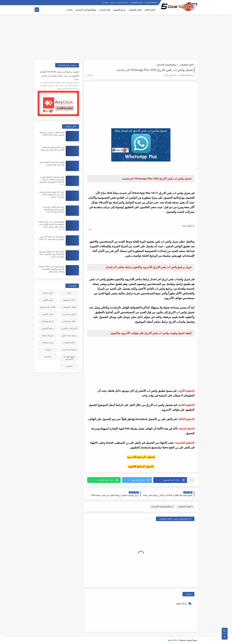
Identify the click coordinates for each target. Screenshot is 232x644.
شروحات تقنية (48, 335)
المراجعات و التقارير (69, 328)
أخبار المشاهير (69, 300)
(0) (90, 75)
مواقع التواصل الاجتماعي (86, 10)
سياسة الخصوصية (136, 2)
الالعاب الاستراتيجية (47, 307)
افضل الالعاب (150, 10)
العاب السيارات (69, 321)
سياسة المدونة (123, 2)
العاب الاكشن (47, 314)
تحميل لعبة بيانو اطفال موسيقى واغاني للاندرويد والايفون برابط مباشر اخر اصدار (51, 254)
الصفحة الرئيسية (151, 2)
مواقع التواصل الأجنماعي (166, 65)
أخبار (69, 293)
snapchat (69, 366)
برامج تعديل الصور (69, 335)
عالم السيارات (105, 10)
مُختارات (48, 350)
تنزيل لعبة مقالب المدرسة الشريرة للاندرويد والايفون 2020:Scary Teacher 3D (54, 209)
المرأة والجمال (47, 321)
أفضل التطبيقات (186, 65)
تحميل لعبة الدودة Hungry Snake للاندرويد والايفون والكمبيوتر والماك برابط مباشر (51, 269)
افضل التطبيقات (135, 10)
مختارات (69, 10)
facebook (48, 357)
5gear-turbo (172, 640)
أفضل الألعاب (48, 300)
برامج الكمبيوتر (119, 10)
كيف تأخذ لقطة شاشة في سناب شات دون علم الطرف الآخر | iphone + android (51, 194)
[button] (170, 480)
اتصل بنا (105, 2)
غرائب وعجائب (48, 343)
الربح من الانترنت (69, 314)
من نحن (113, 2)
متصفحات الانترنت (69, 350)
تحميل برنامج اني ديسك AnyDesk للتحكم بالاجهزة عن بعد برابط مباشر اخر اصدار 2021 (59, 75)
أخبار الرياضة (47, 293)
